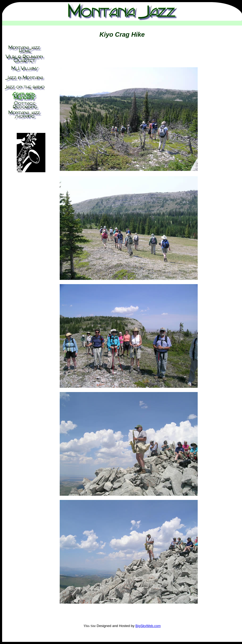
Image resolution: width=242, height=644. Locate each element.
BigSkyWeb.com (148, 626)
